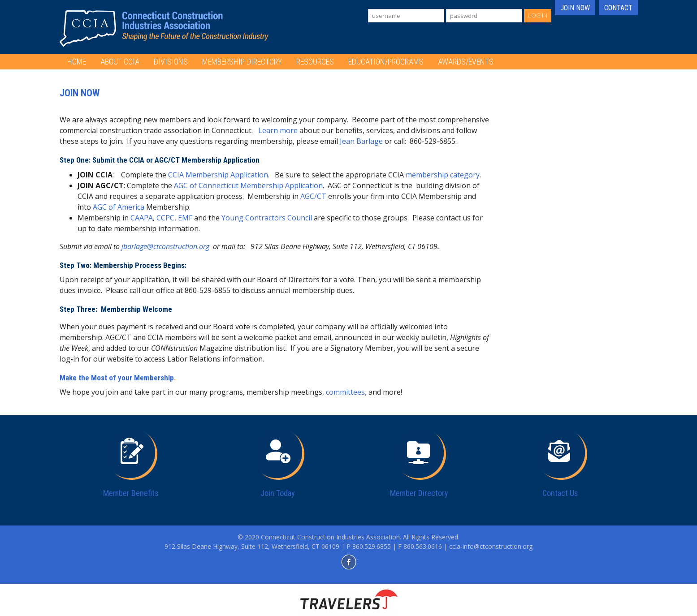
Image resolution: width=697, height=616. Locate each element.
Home (77, 62)
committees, (346, 392)
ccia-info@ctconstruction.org (491, 546)
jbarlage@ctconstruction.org (165, 246)
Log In (538, 15)
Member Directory (419, 493)
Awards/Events (466, 62)
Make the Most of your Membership (117, 378)
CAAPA (142, 218)
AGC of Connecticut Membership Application (248, 185)
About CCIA (120, 62)
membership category (443, 175)
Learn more (278, 130)
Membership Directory (242, 62)
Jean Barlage (361, 141)
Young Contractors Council (267, 218)
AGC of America (119, 207)
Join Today (278, 493)
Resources (315, 62)
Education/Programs (386, 62)
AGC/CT (314, 196)
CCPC (165, 218)
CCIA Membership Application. (219, 175)
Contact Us (560, 493)
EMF (185, 218)
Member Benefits (131, 493)
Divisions (171, 62)
